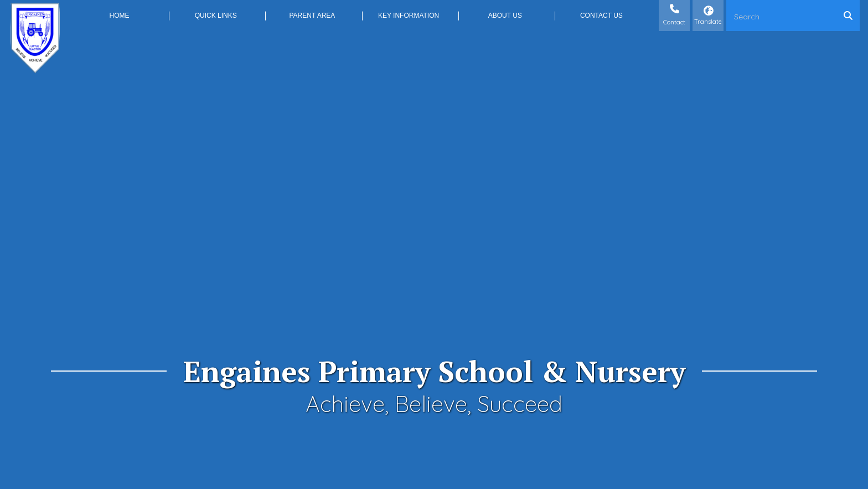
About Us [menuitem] (505, 16)
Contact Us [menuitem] (601, 16)
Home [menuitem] (120, 16)
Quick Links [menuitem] (216, 16)
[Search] (851, 16)
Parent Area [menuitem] (312, 16)
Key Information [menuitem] (409, 16)
